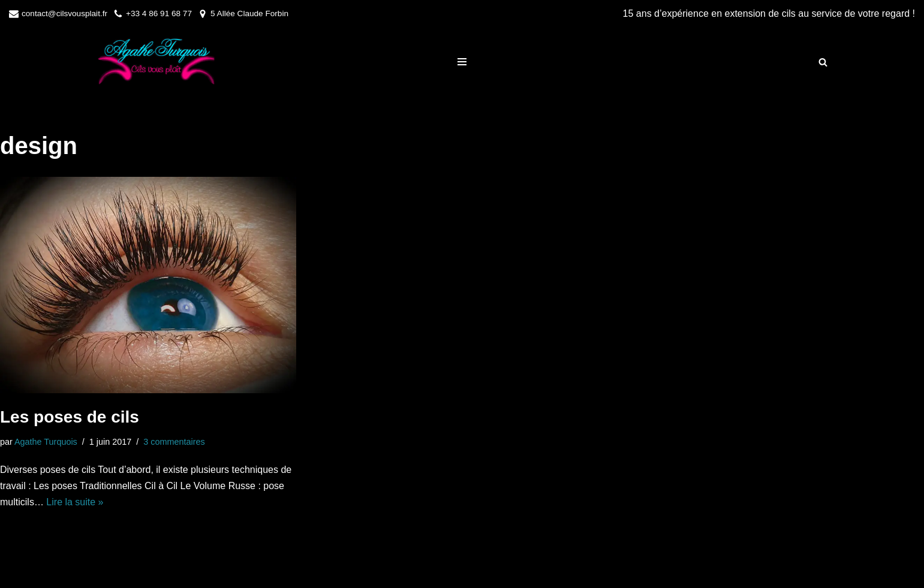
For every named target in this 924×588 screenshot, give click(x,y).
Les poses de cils (70, 417)
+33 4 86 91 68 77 (159, 13)
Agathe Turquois (46, 442)
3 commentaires (174, 442)
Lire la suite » (75, 502)
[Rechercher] (823, 62)
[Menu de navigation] (462, 62)
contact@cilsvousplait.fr (64, 13)
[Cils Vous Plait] (154, 62)
